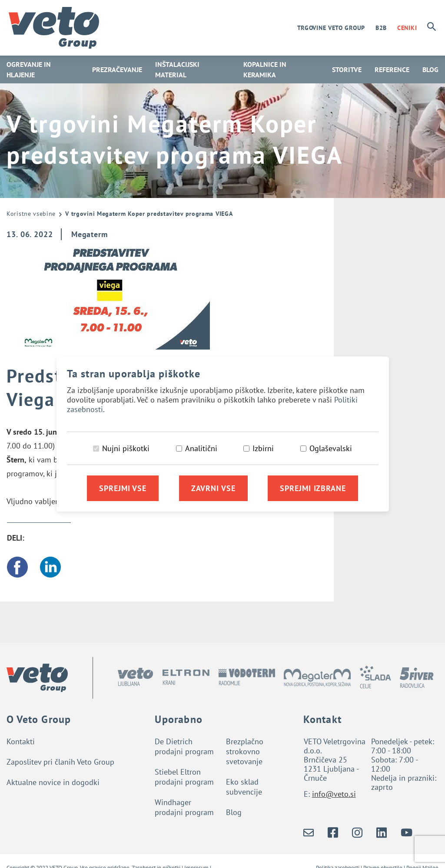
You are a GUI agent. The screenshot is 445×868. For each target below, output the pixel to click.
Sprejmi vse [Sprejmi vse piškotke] (123, 488)
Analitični (201, 448)
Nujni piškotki (126, 448)
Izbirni (263, 448)
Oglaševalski (331, 448)
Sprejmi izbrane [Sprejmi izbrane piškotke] (313, 488)
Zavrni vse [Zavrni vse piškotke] (213, 488)
